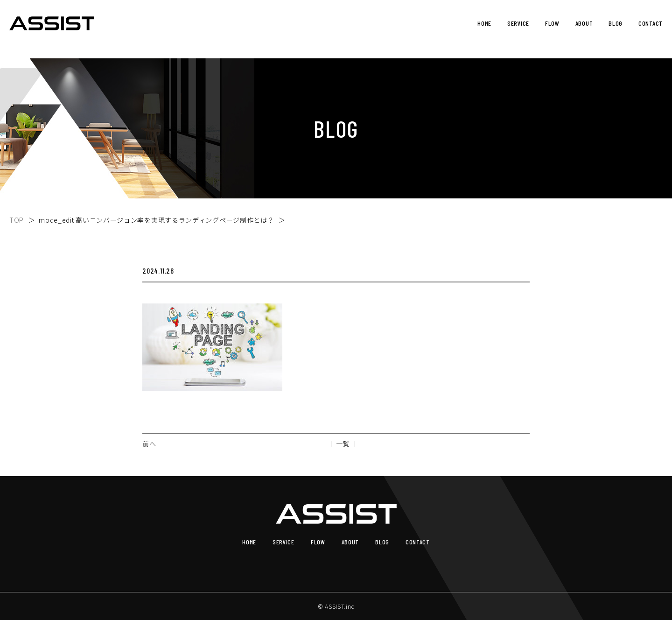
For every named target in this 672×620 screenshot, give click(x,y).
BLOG (616, 23)
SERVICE (518, 23)
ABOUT (584, 23)
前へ (149, 444)
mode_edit (156, 220)
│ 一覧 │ (343, 444)
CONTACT (651, 23)
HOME (484, 23)
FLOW (552, 23)
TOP (17, 220)
